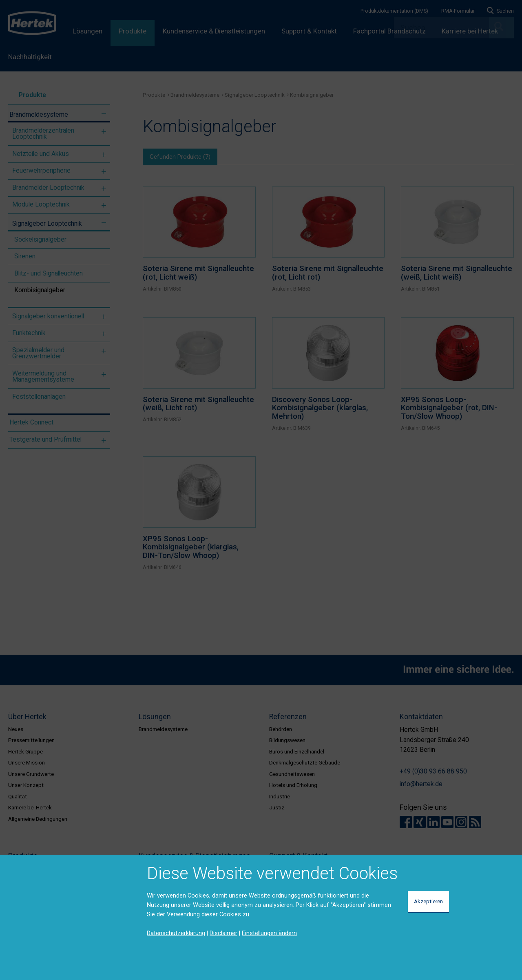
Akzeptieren (428, 901)
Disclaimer (223, 933)
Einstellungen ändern (269, 933)
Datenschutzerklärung (176, 933)
